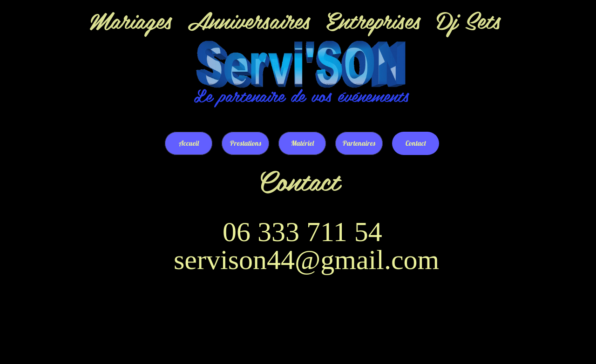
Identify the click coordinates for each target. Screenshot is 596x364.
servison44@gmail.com (306, 260)
